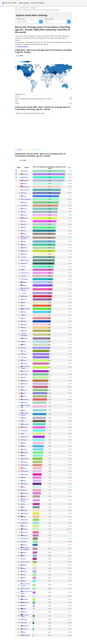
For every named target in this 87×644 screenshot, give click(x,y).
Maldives (25, 529)
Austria (24, 224)
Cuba (24, 303)
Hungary (25, 357)
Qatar (24, 342)
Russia (24, 245)
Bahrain (24, 418)
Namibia (25, 510)
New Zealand (26, 309)
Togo (24, 575)
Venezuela (25, 399)
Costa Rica (25, 459)
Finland (24, 193)
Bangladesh (26, 493)
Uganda (25, 545)
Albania (24, 396)
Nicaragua (25, 474)
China (24, 487)
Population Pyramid (37, 3)
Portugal (25, 452)
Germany (25, 174)
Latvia (24, 231)
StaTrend (11, 3)
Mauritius (25, 390)
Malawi (24, 609)
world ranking (24, 8)
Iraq (23, 507)
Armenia (25, 215)
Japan (24, 257)
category (34, 8)
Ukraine (24, 228)
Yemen (24, 606)
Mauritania (25, 603)
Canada (25, 206)
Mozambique (26, 635)
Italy (24, 270)
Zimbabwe (25, 465)
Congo (24, 478)
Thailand (25, 484)
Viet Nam (25, 427)
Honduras (25, 520)
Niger (24, 632)
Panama (25, 364)
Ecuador (25, 449)
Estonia (24, 196)
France (24, 221)
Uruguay (25, 440)
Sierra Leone (26, 589)
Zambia (24, 553)
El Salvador (25, 513)
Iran (23, 387)
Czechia (25, 324)
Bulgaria (25, 254)
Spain (24, 306)
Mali (24, 596)
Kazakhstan (26, 177)
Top (16, 8)
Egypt (24, 456)
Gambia (25, 565)
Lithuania (25, 251)
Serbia (24, 328)
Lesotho (25, 542)
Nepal (24, 569)
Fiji (23, 434)
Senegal (25, 620)
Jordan (24, 351)
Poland (24, 377)
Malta (24, 315)
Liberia (24, 559)
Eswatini (25, 571)
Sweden (25, 209)
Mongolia (25, 202)
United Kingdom (27, 199)
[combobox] (17, 22)
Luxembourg (26, 273)
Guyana (24, 321)
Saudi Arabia (26, 424)
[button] (25, 56)
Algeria (24, 490)
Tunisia (24, 468)
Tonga (24, 241)
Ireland (24, 276)
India (24, 504)
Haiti (24, 556)
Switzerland (26, 187)
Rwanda (25, 612)
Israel (24, 212)
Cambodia (25, 599)
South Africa (26, 371)
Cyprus (24, 293)
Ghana (24, 443)
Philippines (25, 437)
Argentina (25, 430)
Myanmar (25, 523)
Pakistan (25, 535)
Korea (24, 267)
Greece (24, 354)
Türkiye (24, 496)
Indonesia (25, 471)
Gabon (24, 360)
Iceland (24, 282)
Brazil (24, 446)
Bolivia (24, 481)
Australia (25, 248)
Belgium (25, 285)
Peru (24, 421)
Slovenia (25, 263)
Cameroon (25, 532)
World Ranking (24, 3)
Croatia (24, 312)
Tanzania (25, 629)
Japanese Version (23, 46)
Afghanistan (26, 626)
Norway (24, 234)
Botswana (25, 403)
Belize (24, 345)
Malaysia (25, 296)
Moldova (25, 184)
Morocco (25, 526)
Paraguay (25, 462)
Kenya (24, 517)
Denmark (25, 218)
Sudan (24, 581)
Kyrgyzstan (25, 180)
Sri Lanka (25, 374)
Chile (24, 318)
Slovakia (25, 331)
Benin (24, 578)
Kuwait (24, 348)
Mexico (24, 410)
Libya (24, 393)
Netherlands (26, 260)
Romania (25, 381)
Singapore (25, 279)
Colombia (25, 384)
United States (26, 190)
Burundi (25, 623)
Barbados (25, 338)
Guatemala (25, 539)
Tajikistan (25, 171)
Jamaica (25, 299)
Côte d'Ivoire (26, 562)
